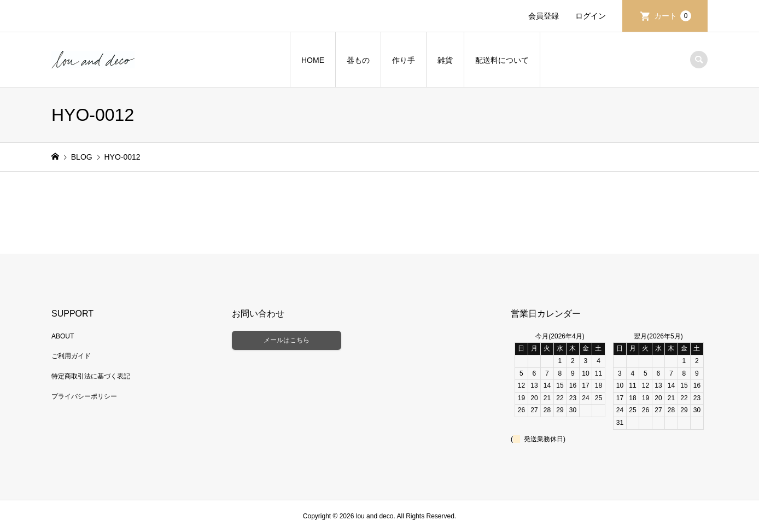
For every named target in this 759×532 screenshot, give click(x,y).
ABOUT (63, 336)
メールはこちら (287, 340)
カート (673, 16)
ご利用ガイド (71, 356)
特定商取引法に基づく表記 (91, 376)
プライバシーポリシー (84, 396)
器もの (358, 60)
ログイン (591, 16)
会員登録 (544, 16)
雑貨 (445, 60)
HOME (313, 60)
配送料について (502, 60)
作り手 (404, 60)
